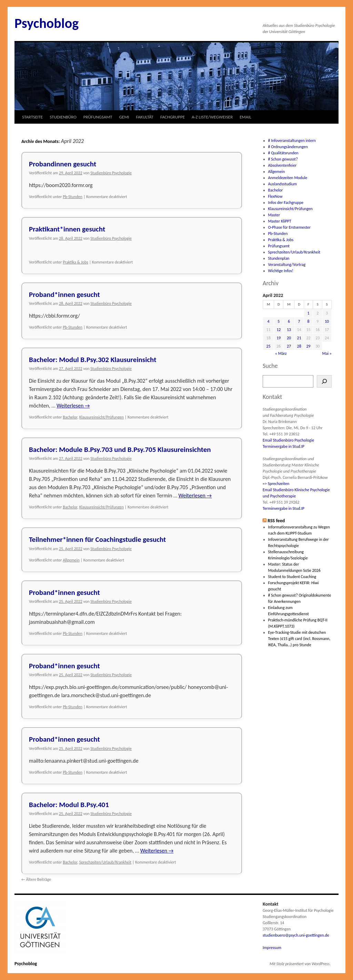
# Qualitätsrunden (283, 153)
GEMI (124, 117)
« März (281, 353)
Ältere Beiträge (36, 879)
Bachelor (70, 417)
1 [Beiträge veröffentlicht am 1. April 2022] (308, 313)
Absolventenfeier (283, 165)
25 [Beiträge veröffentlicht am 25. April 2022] (269, 346)
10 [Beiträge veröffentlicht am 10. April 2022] (327, 321)
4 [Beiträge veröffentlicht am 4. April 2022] (269, 321)
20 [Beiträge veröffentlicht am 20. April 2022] (289, 338)
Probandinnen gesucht (63, 164)
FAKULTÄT (145, 117)
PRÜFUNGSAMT (98, 117)
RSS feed (276, 521)
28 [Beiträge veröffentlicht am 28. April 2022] (299, 346)
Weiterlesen (73, 406)
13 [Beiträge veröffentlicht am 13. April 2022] (289, 330)
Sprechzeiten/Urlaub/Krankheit (105, 862)
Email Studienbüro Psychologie (288, 440)
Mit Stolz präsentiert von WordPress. (300, 964)
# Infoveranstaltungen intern (292, 141)
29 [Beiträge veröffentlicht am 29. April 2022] (308, 346)
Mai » (327, 353)
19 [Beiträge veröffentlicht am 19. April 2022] (279, 338)
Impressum (272, 948)
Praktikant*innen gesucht (67, 229)
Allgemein (71, 560)
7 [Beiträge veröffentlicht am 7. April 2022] (299, 321)
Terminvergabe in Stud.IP (284, 446)
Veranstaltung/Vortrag (287, 265)
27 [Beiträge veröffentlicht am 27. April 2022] (289, 346)
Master (274, 215)
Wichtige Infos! (281, 271)
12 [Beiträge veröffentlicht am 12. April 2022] (279, 330)
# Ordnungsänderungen (288, 147)
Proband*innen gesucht (64, 295)
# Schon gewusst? (283, 159)
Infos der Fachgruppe (286, 203)
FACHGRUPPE (173, 117)
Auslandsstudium (283, 184)
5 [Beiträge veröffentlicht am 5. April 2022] (279, 321)
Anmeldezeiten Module (288, 178)
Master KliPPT (280, 221)
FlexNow (275, 196)
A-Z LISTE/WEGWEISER (212, 117)
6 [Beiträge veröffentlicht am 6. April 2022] (289, 321)
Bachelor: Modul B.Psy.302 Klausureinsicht (93, 360)
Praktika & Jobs (75, 262)
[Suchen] (324, 381)
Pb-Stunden (73, 197)
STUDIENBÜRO (63, 117)
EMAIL (245, 117)
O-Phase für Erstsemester (289, 227)
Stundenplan (279, 258)
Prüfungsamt (279, 246)
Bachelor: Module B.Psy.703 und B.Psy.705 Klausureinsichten (120, 450)
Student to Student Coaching (292, 577)
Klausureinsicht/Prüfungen (102, 417)
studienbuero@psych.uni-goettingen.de (296, 935)
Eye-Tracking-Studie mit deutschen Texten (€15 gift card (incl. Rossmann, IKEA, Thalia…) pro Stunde (299, 639)
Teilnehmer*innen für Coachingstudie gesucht (97, 539)
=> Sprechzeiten (276, 484)
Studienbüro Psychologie (111, 173)
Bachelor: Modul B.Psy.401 (69, 805)
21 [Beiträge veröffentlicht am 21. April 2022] (299, 338)
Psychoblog (47, 23)
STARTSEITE (32, 117)
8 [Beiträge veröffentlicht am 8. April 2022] (308, 321)
